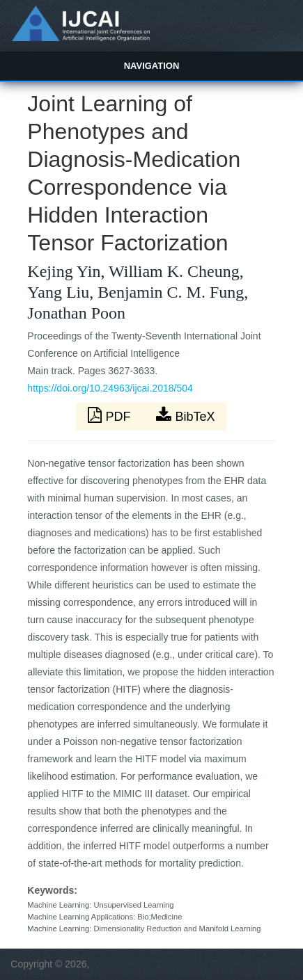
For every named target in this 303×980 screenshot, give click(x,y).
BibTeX (185, 415)
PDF (111, 415)
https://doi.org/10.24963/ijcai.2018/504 (110, 388)
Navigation (152, 66)
